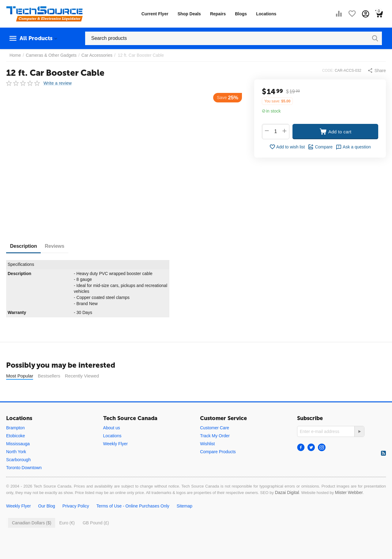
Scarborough (18, 460)
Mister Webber (349, 492)
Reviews (61, 246)
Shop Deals (189, 14)
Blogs (241, 14)
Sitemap (185, 506)
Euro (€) (67, 523)
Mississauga (18, 444)
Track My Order (215, 436)
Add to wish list (287, 147)
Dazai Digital (287, 492)
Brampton (15, 428)
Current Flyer (155, 14)
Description (26, 246)
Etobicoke (15, 436)
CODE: (328, 71)
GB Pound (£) (96, 523)
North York (16, 452)
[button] (377, 71)
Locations (266, 14)
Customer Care (215, 428)
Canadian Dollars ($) (32, 523)
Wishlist (207, 444)
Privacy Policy (76, 506)
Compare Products (218, 452)
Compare (320, 147)
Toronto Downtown (24, 468)
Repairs (218, 14)
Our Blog (47, 506)
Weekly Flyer (116, 444)
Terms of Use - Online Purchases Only (133, 506)
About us (112, 428)
